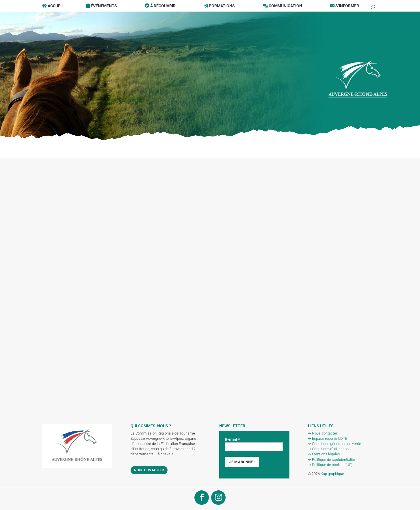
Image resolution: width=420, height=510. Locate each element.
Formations (219, 6)
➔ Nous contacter (323, 433)
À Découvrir (160, 6)
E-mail (232, 439)
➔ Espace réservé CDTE (328, 438)
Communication (283, 6)
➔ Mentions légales (324, 454)
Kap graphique (332, 474)
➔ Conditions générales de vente (334, 444)
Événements (102, 6)
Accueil (53, 6)
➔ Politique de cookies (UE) (330, 465)
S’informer (345, 6)
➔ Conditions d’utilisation (328, 449)
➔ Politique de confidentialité (331, 460)
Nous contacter (149, 470)
